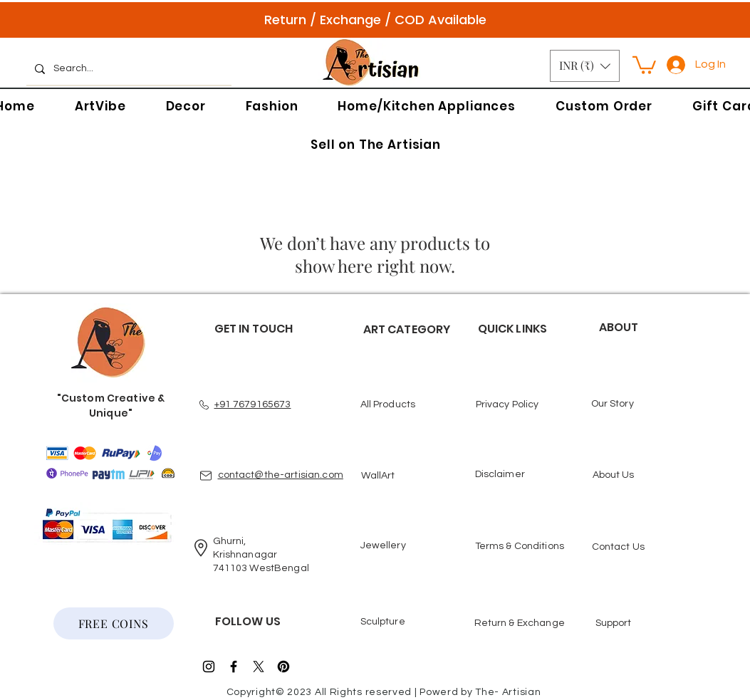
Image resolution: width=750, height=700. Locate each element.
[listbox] (585, 66)
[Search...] (127, 69)
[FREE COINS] (114, 623)
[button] (585, 66)
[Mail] (206, 476)
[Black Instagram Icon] (209, 667)
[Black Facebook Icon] (234, 667)
